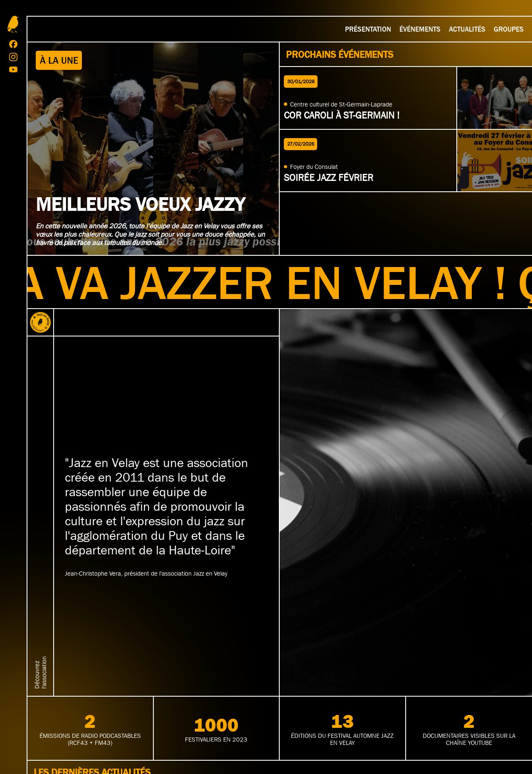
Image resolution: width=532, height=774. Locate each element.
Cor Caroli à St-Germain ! (342, 115)
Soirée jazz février (329, 178)
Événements (420, 29)
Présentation (368, 29)
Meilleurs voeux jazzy (140, 204)
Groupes (509, 29)
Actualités (467, 29)
